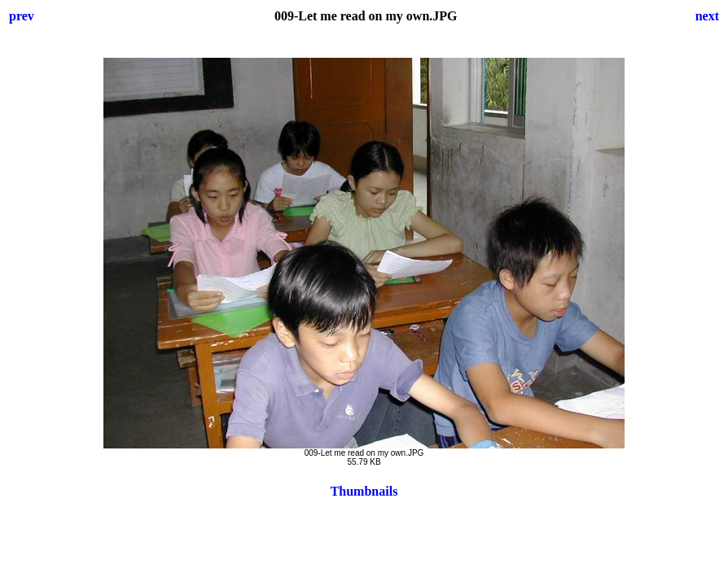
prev (22, 16)
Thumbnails (364, 491)
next (707, 16)
